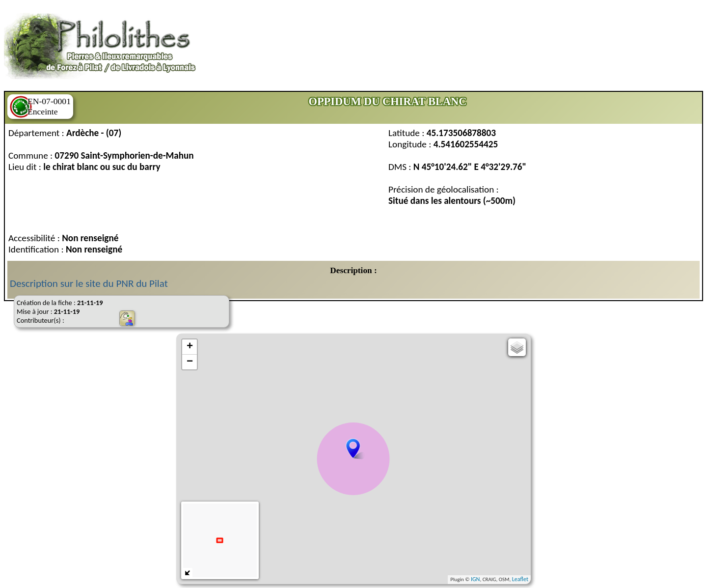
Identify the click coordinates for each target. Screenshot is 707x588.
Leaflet (520, 579)
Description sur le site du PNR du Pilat (89, 283)
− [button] (190, 362)
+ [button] (190, 347)
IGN (475, 579)
